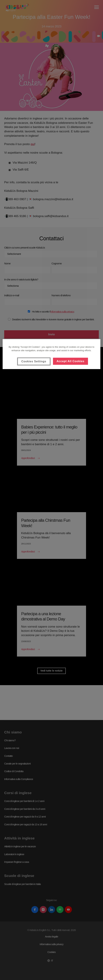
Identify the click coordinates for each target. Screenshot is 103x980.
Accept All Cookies (71, 361)
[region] (52, 354)
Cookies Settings (34, 361)
